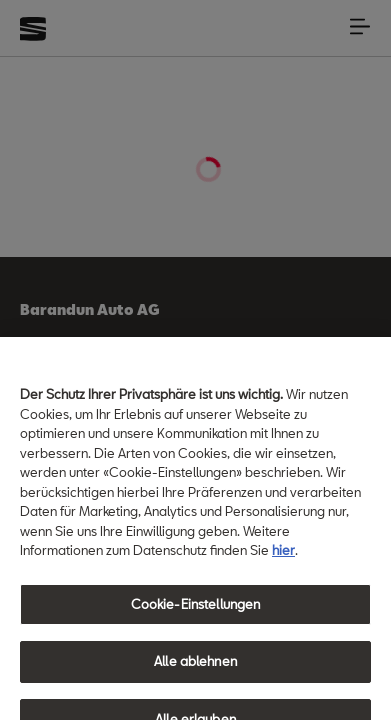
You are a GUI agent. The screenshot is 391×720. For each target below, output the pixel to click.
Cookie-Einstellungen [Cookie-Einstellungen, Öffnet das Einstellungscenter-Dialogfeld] (196, 616)
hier (283, 562)
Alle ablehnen (195, 673)
